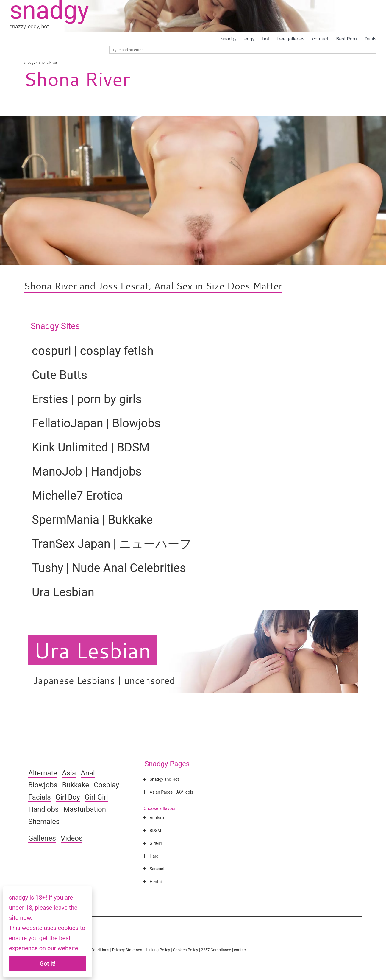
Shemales (44, 822)
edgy (249, 39)
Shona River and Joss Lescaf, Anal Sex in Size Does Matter (153, 286)
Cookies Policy (186, 950)
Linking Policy (158, 950)
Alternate (43, 773)
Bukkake (76, 785)
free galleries (291, 39)
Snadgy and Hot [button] (160, 779)
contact (320, 39)
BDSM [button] (151, 831)
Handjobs (43, 809)
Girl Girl (96, 797)
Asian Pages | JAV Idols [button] (168, 792)
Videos (72, 838)
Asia (69, 773)
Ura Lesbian (92, 650)
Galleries (42, 838)
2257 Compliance (216, 950)
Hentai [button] (152, 882)
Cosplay (106, 785)
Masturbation (85, 809)
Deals (371, 39)
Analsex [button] (153, 818)
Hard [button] (150, 856)
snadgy (229, 39)
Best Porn (346, 39)
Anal (88, 773)
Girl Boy (68, 797)
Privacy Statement (128, 950)
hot (266, 39)
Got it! (48, 964)
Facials (40, 797)
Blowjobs (43, 785)
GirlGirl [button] (152, 843)
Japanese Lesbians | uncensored (104, 680)
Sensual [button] (153, 869)
